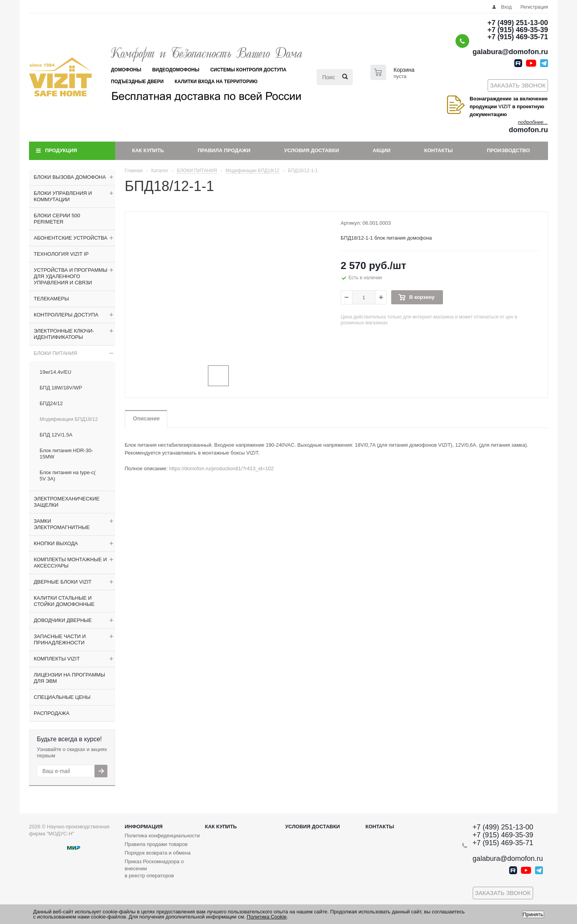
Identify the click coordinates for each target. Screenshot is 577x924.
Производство (508, 150)
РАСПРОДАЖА (52, 713)
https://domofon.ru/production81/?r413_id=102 (221, 468)
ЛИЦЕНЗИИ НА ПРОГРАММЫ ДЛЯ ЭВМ (69, 678)
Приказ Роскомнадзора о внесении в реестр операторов (154, 869)
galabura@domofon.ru (510, 52)
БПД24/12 (51, 403)
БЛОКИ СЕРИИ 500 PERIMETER (57, 219)
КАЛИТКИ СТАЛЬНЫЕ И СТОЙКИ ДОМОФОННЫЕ (64, 601)
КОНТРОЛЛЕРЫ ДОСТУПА (66, 315)
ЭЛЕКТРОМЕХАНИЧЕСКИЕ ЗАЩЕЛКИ (67, 502)
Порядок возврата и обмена (158, 853)
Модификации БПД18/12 (69, 419)
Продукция (61, 150)
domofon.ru (528, 130)
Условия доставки (312, 150)
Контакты (438, 150)
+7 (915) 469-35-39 (518, 30)
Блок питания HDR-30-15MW (66, 454)
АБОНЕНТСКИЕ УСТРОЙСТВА (71, 238)
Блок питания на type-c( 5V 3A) (68, 476)
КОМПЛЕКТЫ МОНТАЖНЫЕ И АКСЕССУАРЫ (70, 563)
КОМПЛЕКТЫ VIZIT (57, 659)
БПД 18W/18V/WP (61, 388)
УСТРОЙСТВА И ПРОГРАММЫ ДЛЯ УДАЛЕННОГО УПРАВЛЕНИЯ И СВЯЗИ (71, 276)
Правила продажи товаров (156, 844)
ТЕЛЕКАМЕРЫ (51, 299)
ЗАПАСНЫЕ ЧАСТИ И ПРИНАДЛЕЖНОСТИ (60, 639)
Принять (533, 914)
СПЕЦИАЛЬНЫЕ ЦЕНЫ (62, 697)
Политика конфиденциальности (162, 836)
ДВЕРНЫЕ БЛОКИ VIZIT (63, 582)
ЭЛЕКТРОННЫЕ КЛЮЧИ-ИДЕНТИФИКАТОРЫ (64, 334)
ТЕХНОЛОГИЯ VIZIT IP (61, 254)
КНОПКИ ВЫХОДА (56, 543)
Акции (382, 150)
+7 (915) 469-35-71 (518, 37)
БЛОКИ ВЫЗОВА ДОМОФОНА (70, 177)
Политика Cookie (267, 917)
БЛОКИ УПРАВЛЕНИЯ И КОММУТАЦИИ (63, 196)
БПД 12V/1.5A (56, 435)
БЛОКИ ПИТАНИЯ (55, 353)
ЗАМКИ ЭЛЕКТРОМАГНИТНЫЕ (62, 524)
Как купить (148, 150)
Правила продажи (224, 150)
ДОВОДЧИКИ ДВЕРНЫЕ (63, 620)
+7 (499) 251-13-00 (518, 23)
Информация (144, 827)
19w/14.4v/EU (55, 372)
